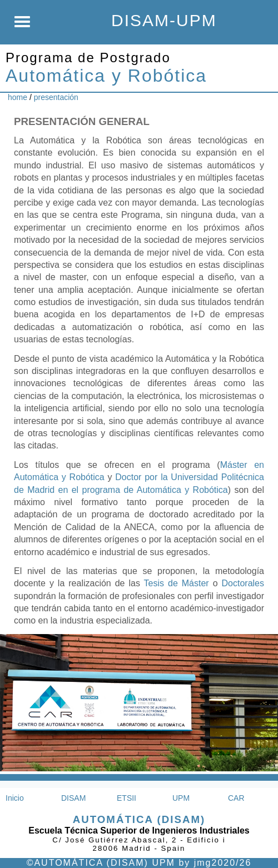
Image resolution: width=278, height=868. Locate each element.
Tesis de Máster (177, 583)
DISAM (73, 798)
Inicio (15, 798)
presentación (56, 97)
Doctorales (243, 583)
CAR (236, 798)
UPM (181, 798)
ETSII (126, 798)
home (18, 97)
